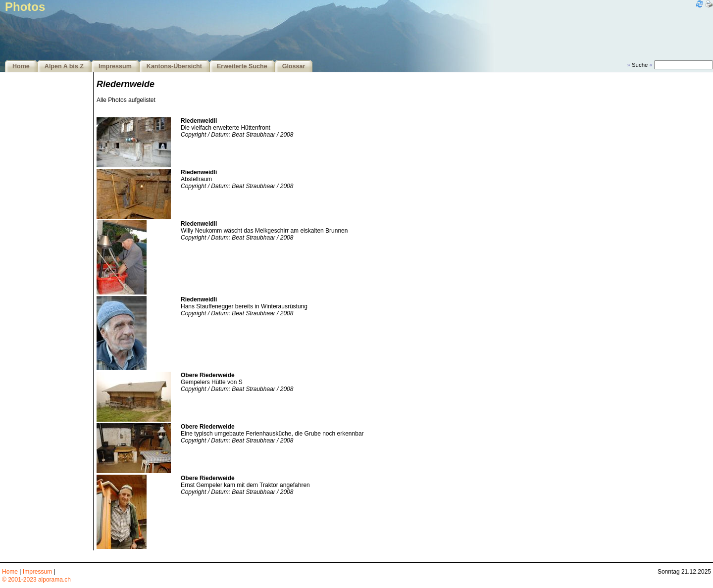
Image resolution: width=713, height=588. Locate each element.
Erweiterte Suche (242, 66)
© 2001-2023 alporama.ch (36, 580)
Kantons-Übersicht (174, 66)
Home (21, 66)
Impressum (115, 66)
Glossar (294, 66)
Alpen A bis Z (64, 66)
